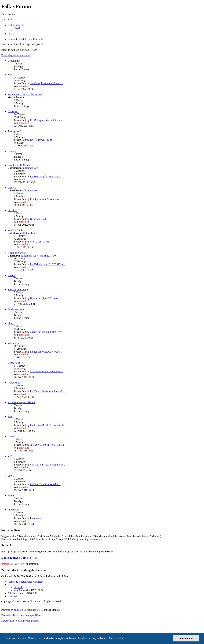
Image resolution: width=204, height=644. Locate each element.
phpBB (18, 610)
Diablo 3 (12, 188)
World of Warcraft (17, 253)
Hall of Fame (29, 233)
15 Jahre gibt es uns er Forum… (46, 83)
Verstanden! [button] (186, 638)
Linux (11, 323)
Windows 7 (13, 343)
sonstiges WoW (48, 256)
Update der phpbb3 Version (44, 298)
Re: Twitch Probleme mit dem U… (48, 391)
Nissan (11, 436)
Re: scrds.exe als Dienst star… (46, 177)
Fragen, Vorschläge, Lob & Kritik (25, 95)
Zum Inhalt (7, 20)
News (11, 75)
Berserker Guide (38, 219)
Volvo (11, 476)
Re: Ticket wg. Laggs (41, 140)
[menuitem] (17, 28)
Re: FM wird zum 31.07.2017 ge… (48, 264)
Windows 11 (14, 383)
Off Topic (13, 111)
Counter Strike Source (19, 165)
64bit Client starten (40, 242)
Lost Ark (12, 210)
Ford (10, 416)
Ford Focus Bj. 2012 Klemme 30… (48, 425)
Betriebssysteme (16, 309)
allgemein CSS (30, 168)
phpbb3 (11, 275)
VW (10, 456)
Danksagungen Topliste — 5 (19, 558)
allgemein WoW (30, 256)
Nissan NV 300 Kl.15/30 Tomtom (47, 445)
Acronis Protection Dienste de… (47, 371)
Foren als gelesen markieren (16, 55)
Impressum (13, 510)
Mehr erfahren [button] (117, 638)
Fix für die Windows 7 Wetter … (47, 352)
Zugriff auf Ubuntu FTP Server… (47, 332)
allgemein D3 (30, 191)
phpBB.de (36, 615)
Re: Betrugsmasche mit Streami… (47, 120)
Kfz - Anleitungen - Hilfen (21, 402)
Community (14, 61)
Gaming (12, 151)
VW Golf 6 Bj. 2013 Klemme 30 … (48, 465)
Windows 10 (14, 363)
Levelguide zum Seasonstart (44, 199)
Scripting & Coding (18, 289)
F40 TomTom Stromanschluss (45, 484)
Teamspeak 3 (14, 131)
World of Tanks (16, 230)
